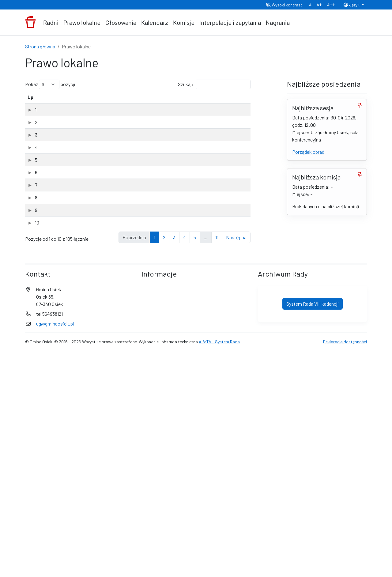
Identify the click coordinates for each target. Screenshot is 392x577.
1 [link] (155, 462)
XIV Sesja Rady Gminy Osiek (65, 447)
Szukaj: (214, 84)
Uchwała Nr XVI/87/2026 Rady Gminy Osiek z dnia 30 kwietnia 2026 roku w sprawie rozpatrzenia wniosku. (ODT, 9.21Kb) (104, 121)
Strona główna (40, 46)
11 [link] (217, 462)
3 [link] (174, 462)
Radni (51, 22)
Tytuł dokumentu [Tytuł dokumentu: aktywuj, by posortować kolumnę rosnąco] (59, 104)
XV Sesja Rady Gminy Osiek (64, 196)
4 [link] (185, 462)
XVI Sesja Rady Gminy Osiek (65, 133)
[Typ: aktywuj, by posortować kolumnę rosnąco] (230, 101)
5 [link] (195, 462)
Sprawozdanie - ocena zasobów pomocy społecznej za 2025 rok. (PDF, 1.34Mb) (107, 150)
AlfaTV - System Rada (219, 566)
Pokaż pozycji (50, 84)
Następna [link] (236, 462)
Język (352, 5)
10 (30, 425)
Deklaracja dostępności (345, 566)
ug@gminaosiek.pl (55, 548)
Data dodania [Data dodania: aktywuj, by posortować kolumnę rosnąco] (189, 101)
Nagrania (278, 22)
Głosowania (121, 22)
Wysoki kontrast (284, 5)
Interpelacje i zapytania (230, 22)
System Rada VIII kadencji (313, 528)
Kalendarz (155, 22)
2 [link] (164, 462)
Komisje (184, 22)
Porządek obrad (308, 152)
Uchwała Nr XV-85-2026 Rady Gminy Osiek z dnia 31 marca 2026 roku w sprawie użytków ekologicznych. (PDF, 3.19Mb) (106, 213)
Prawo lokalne (82, 22)
